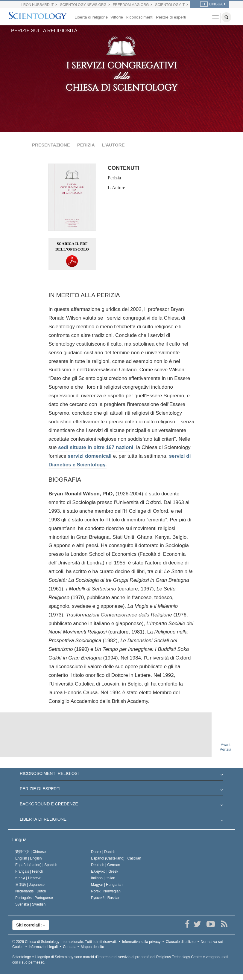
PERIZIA (86, 145)
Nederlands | (31, 891)
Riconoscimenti (139, 17)
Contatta (70, 947)
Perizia (114, 178)
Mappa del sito (92, 947)
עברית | (28, 878)
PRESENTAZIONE (51, 145)
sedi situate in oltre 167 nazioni (96, 447)
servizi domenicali (89, 456)
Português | (34, 898)
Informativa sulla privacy (141, 942)
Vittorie (117, 17)
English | (29, 858)
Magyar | (107, 885)
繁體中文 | (31, 852)
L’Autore (116, 188)
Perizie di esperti (171, 17)
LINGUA (211, 4)
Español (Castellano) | (116, 858)
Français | (29, 871)
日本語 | (30, 885)
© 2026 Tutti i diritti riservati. (64, 942)
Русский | (106, 898)
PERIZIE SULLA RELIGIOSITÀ (44, 31)
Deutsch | (105, 865)
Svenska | (30, 904)
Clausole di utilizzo (181, 942)
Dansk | (103, 852)
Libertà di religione (91, 17)
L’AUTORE (113, 145)
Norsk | (106, 891)
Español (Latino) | (36, 865)
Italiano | (103, 878)
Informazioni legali (43, 947)
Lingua (19, 840)
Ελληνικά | (105, 871)
